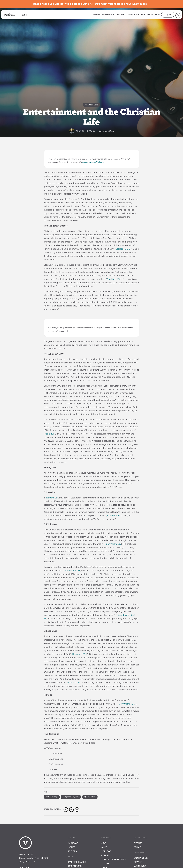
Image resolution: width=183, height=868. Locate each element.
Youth (105, 847)
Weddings (140, 866)
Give (158, 15)
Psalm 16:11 (50, 434)
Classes (106, 864)
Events (138, 843)
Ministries (108, 15)
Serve (137, 847)
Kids (103, 843)
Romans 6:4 (52, 498)
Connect (121, 15)
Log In (168, 15)
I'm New (96, 15)
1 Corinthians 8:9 (113, 544)
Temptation (90, 797)
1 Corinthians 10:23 (71, 571)
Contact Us (141, 858)
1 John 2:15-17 (75, 683)
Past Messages (77, 862)
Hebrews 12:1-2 (80, 654)
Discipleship (52, 797)
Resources (147, 15)
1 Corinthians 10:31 (127, 704)
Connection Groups (113, 860)
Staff (72, 847)
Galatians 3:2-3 (123, 249)
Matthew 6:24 (113, 516)
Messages (133, 15)
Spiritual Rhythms (71, 797)
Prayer (138, 862)
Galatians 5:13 (114, 279)
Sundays (73, 843)
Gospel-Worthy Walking (93, 162)
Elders (73, 852)
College (106, 852)
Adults (105, 856)
